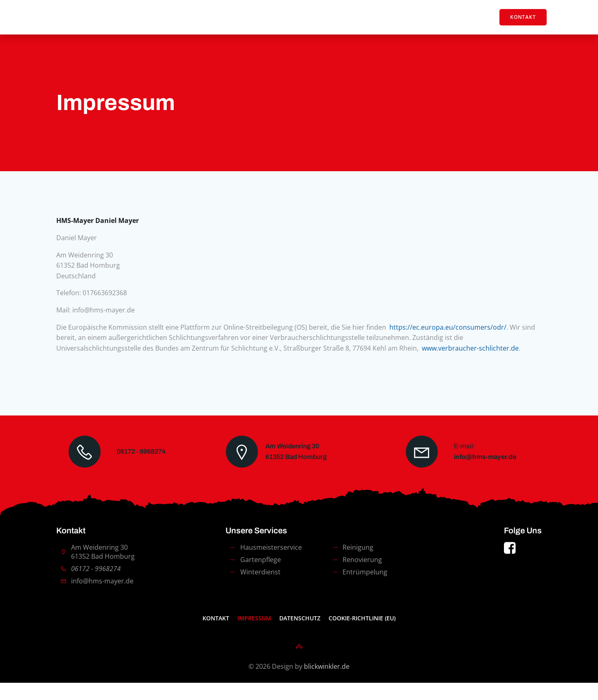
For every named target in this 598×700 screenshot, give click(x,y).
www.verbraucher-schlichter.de (472, 355)
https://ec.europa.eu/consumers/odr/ (450, 334)
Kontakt (216, 635)
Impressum (254, 635)
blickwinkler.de (327, 684)
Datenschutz (300, 635)
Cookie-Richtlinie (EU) (362, 635)
